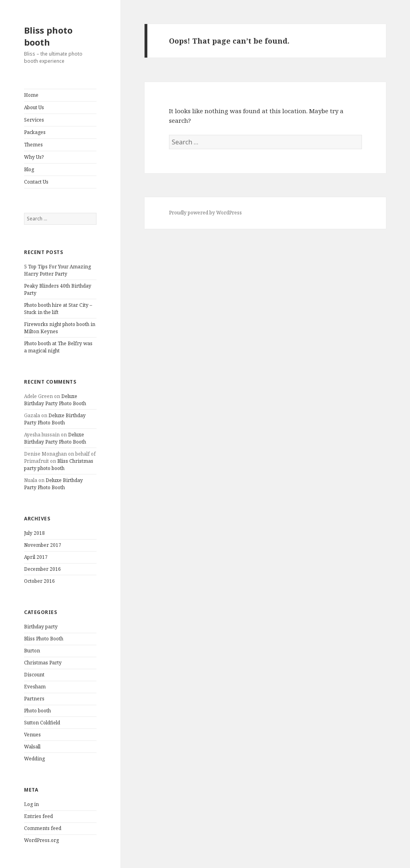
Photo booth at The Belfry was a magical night (58, 347)
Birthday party (41, 627)
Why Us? (34, 157)
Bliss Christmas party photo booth (59, 465)
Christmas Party (43, 663)
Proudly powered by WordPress (205, 213)
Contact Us (36, 182)
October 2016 (39, 581)
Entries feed (38, 816)
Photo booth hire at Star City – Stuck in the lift (58, 309)
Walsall (32, 747)
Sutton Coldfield (42, 723)
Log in (31, 804)
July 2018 (34, 533)
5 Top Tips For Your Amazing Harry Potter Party (57, 270)
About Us (34, 107)
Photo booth (37, 711)
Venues (32, 735)
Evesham (35, 687)
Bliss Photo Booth (44, 639)
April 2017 (36, 557)
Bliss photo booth (48, 36)
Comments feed (43, 828)
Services (34, 120)
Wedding (34, 759)
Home (31, 95)
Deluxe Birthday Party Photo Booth (55, 400)
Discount (34, 675)
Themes (33, 145)
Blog (29, 169)
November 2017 (43, 545)
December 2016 (42, 569)
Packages (35, 132)
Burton (32, 651)
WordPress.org (41, 840)
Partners (34, 699)
